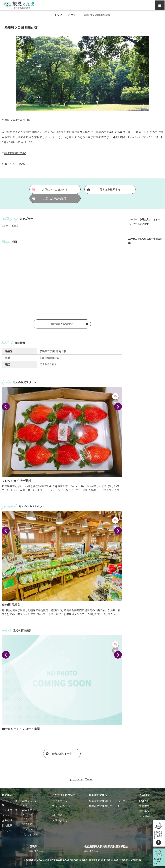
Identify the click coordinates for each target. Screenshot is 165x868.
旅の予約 (27, 824)
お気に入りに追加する (50, 189)
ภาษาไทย (145, 816)
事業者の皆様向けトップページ (107, 801)
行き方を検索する (104, 189)
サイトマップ (60, 801)
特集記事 (7, 825)
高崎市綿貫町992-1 (15, 153)
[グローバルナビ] (160, 5)
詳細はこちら (36, 851)
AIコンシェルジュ (30, 803)
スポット (73, 15)
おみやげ (7, 820)
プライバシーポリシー (63, 808)
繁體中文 (144, 806)
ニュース (27, 829)
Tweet (21, 164)
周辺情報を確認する (69, 324)
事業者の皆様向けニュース (104, 806)
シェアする (8, 164)
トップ (58, 15)
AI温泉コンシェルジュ (29, 812)
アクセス (27, 819)
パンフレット (30, 834)
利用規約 (57, 815)
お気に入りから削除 (49, 198)
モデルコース (10, 810)
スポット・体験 (10, 803)
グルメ (6, 815)
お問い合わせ (60, 820)
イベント (7, 831)
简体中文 (144, 811)
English (144, 801)
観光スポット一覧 (59, 754)
